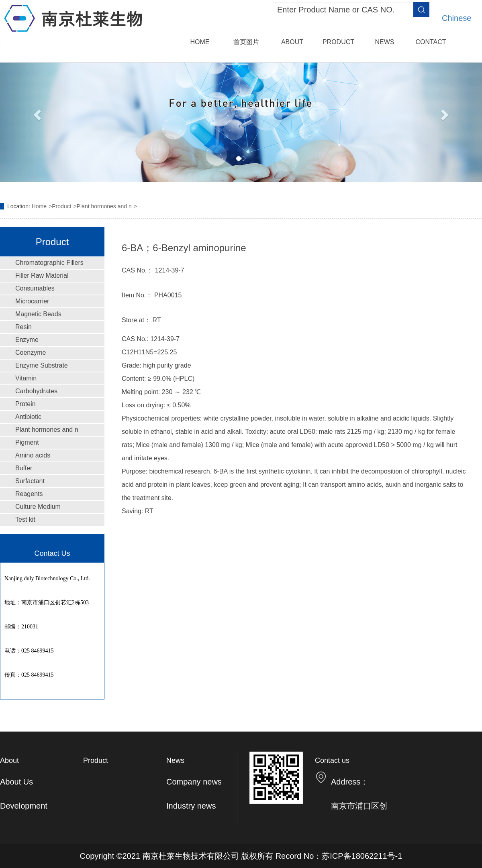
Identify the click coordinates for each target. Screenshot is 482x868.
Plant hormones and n (104, 206)
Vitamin (26, 378)
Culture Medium (38, 507)
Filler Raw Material (42, 275)
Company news (194, 782)
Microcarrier (32, 301)
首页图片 (246, 42)
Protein (26, 404)
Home (200, 42)
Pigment (27, 442)
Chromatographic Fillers (49, 263)
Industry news (191, 806)
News (385, 42)
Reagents (29, 494)
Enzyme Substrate (42, 365)
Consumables (35, 288)
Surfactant (30, 481)
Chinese (456, 18)
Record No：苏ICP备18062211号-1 (339, 856)
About (292, 42)
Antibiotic (28, 417)
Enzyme (27, 340)
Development (24, 806)
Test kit (25, 519)
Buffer (24, 468)
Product (338, 42)
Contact (431, 42)
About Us (16, 782)
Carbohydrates (36, 391)
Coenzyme (31, 353)
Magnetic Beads (38, 314)
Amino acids (33, 455)
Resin (23, 327)
